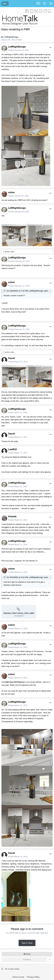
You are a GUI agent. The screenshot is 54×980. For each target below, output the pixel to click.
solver (11, 192)
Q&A (20, 40)
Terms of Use (18, 977)
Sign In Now (27, 943)
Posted (19, 50)
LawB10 (12, 449)
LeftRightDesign (11, 37)
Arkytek (12, 516)
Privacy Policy (33, 977)
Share (27, 954)
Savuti (12, 358)
